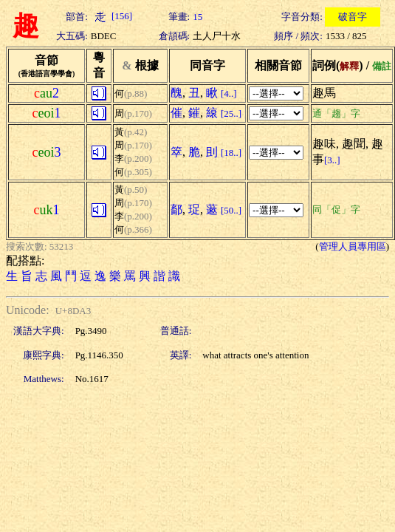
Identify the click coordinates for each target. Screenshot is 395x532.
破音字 (353, 17)
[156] (111, 16)
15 (197, 17)
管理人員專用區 (353, 246)
